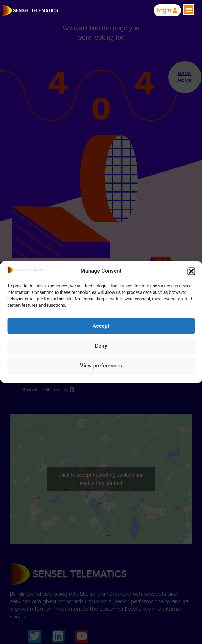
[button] (191, 271)
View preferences (101, 366)
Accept (101, 326)
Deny (101, 346)
